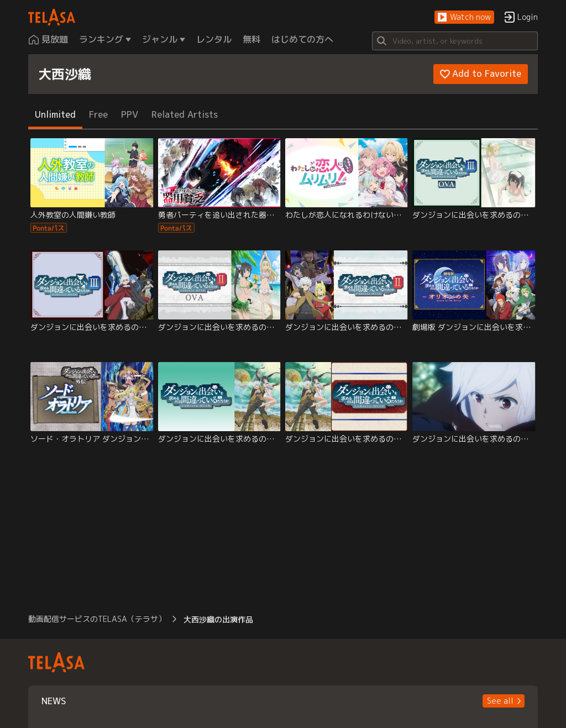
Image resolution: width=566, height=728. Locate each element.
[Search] (455, 41)
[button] (464, 17)
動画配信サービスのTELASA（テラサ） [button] (97, 619)
